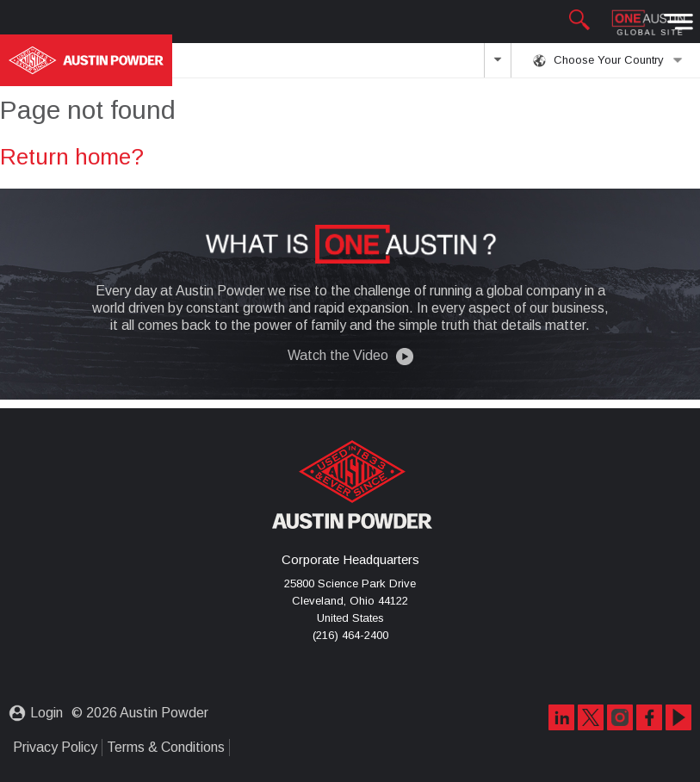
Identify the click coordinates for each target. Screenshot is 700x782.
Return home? (72, 157)
